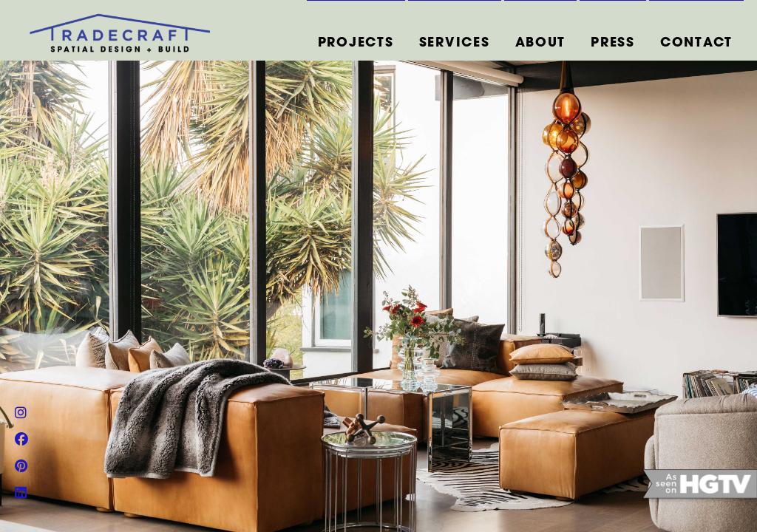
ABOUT (541, 43)
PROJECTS (356, 43)
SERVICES (455, 43)
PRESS (613, 43)
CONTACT (696, 43)
